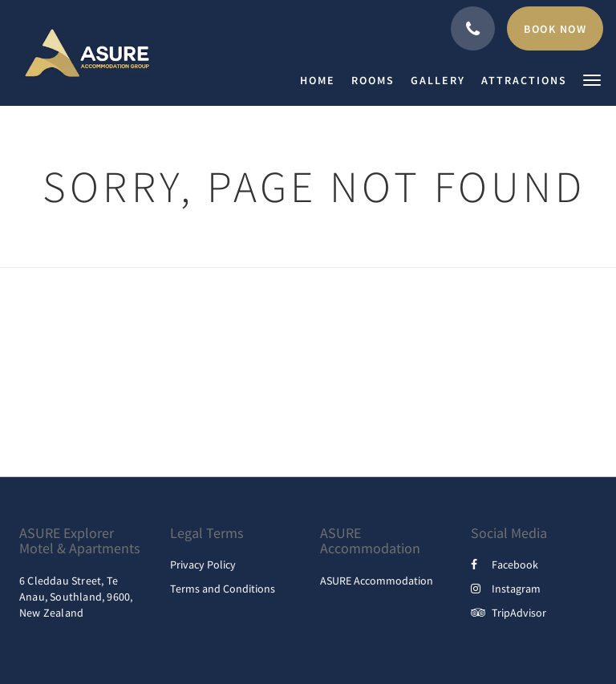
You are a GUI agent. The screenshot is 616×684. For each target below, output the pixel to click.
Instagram (506, 589)
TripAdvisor (509, 613)
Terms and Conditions (223, 589)
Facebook (505, 565)
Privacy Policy (203, 565)
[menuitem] (322, 80)
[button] (592, 79)
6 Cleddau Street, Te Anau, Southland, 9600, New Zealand (76, 597)
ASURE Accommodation (377, 581)
